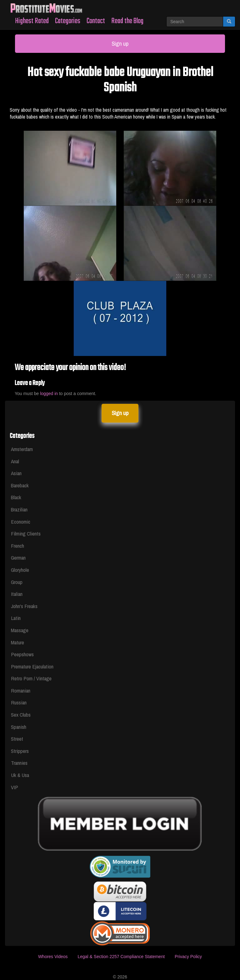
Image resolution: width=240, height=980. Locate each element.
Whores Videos (53, 957)
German (18, 558)
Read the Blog (127, 21)
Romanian (21, 691)
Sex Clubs (21, 715)
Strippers (20, 751)
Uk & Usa (20, 775)
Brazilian (19, 509)
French (17, 546)
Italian (17, 594)
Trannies (19, 763)
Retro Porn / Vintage (31, 678)
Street (17, 739)
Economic (21, 522)
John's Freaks (24, 606)
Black (16, 497)
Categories (68, 21)
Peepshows (22, 654)
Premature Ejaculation (32, 666)
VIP (15, 787)
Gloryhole (20, 570)
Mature (17, 642)
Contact (96, 21)
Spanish (19, 727)
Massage (20, 630)
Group (17, 582)
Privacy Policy (188, 957)
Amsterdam (22, 449)
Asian (16, 473)
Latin (16, 618)
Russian (19, 702)
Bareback (20, 485)
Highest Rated (32, 21)
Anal (15, 461)
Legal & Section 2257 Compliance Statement (121, 957)
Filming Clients (26, 533)
